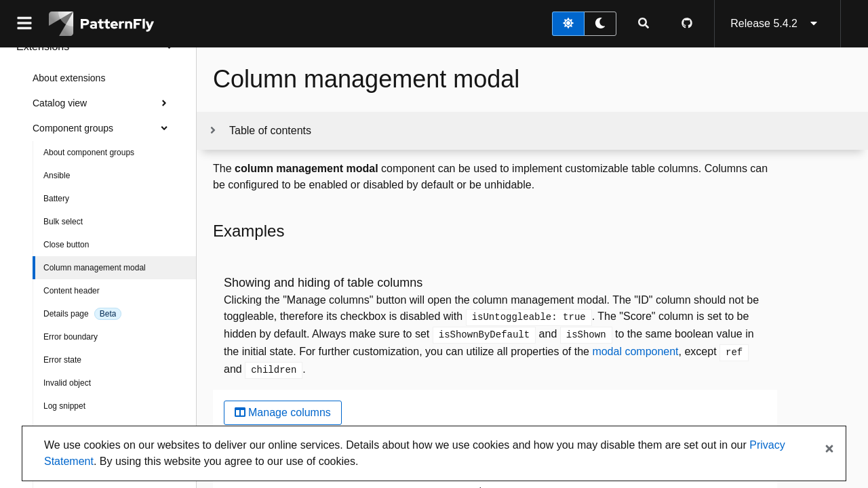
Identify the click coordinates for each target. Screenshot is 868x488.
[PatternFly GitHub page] (687, 24)
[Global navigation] (24, 24)
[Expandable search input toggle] (644, 24)
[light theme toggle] (568, 24)
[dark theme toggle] (600, 24)
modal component (635, 351)
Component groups (103, 128)
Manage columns (283, 412)
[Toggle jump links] (259, 131)
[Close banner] (829, 449)
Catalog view (103, 103)
